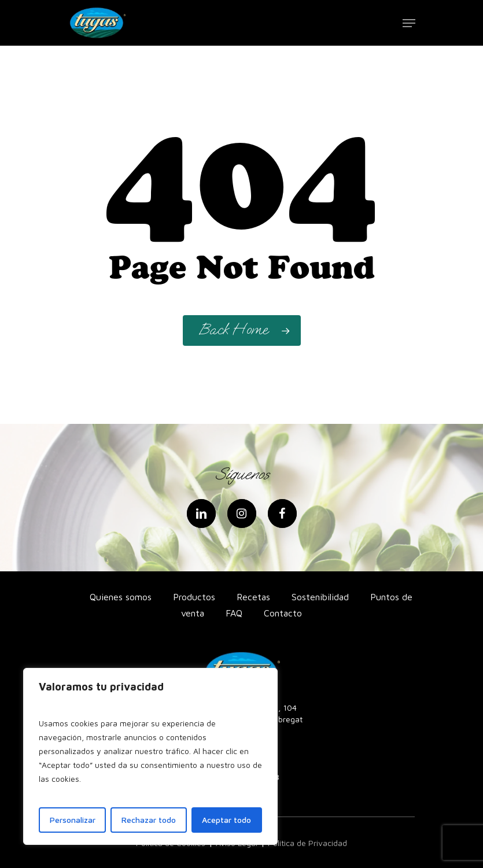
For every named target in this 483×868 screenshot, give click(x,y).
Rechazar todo (149, 820)
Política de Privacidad (307, 843)
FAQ (234, 613)
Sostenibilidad (320, 597)
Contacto (283, 613)
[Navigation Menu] (409, 23)
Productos (194, 597)
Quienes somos (121, 597)
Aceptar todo (226, 820)
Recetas (253, 597)
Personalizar (73, 820)
